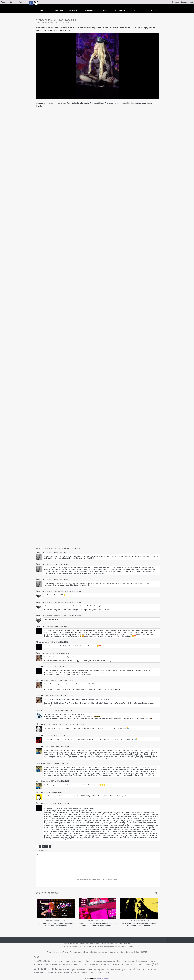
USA (98, 972)
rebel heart (130, 969)
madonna (45, 968)
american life (67, 961)
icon (85, 964)
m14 (155, 964)
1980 (36, 961)
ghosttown (57, 964)
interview (103, 964)
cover (145, 961)
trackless (77, 972)
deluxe (150, 961)
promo (113, 969)
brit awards (107, 961)
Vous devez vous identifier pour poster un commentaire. (98, 880)
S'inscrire (175, 2)
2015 (55, 961)
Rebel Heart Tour (50, 972)
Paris (98, 970)
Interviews (120, 10)
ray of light (120, 970)
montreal (81, 970)
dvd (154, 961)
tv (95, 972)
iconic (89, 964)
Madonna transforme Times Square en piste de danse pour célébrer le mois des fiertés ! (98, 924)
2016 (59, 961)
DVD (158, 961)
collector (117, 961)
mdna (75, 969)
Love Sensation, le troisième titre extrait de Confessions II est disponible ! (139, 924)
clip (112, 961)
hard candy (78, 964)
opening (93, 970)
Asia (74, 961)
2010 (51, 961)
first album (44, 964)
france (50, 964)
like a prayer (111, 964)
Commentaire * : (42, 855)
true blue (91, 972)
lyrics (149, 964)
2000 (46, 961)
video (102, 972)
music (87, 970)
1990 (41, 961)
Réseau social (7, 2)
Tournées (89, 10)
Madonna (60, 969)
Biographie (58, 10)
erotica (37, 964)
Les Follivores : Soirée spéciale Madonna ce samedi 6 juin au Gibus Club (56, 924)
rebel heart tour (144, 969)
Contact (135, 10)
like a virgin (121, 964)
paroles (105, 969)
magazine (69, 970)
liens (104, 10)
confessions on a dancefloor (132, 961)
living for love (134, 964)
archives (151, 10)
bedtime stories (88, 961)
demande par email (128, 952)
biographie (98, 961)
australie (79, 961)
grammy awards (67, 964)
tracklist (84, 972)
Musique (73, 10)
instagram (95, 964)
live (127, 964)
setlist (65, 972)
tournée (70, 972)
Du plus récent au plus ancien (46, 548)
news (42, 10)
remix (60, 972)
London (143, 964)
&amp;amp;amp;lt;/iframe (98, 505)
